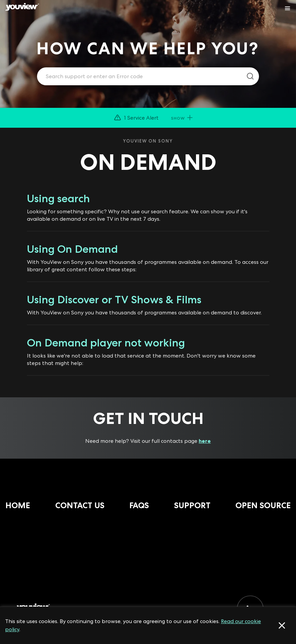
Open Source (263, 505)
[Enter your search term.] (140, 76)
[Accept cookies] (282, 625)
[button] (148, 118)
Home (18, 505)
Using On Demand (72, 249)
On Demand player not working (106, 343)
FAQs (139, 505)
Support (192, 505)
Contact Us (80, 505)
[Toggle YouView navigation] (288, 8)
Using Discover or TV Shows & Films (114, 300)
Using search (58, 198)
